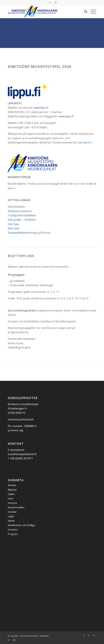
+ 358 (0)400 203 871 (20, 458)
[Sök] (84, 11)
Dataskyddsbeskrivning (22, 233)
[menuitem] (50, 2)
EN (56, 2)
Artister (12, 485)
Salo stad (13, 228)
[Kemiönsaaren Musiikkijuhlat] (43, 11)
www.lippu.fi (41, 108)
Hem (11, 498)
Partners (13, 529)
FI (50, 2)
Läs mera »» (85, 142)
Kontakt (12, 512)
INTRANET (45, 636)
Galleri (11, 494)
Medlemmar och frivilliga (21, 525)
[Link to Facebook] (84, 635)
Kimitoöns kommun (20, 211)
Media (11, 521)
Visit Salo (13, 224)
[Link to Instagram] (89, 635)
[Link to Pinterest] (94, 635)
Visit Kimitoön (16, 207)
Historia (12, 503)
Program (13, 534)
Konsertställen (16, 507)
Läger (11, 516)
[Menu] (92, 11)
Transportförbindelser (22, 215)
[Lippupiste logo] (28, 91)
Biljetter (12, 490)
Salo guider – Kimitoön (22, 220)
